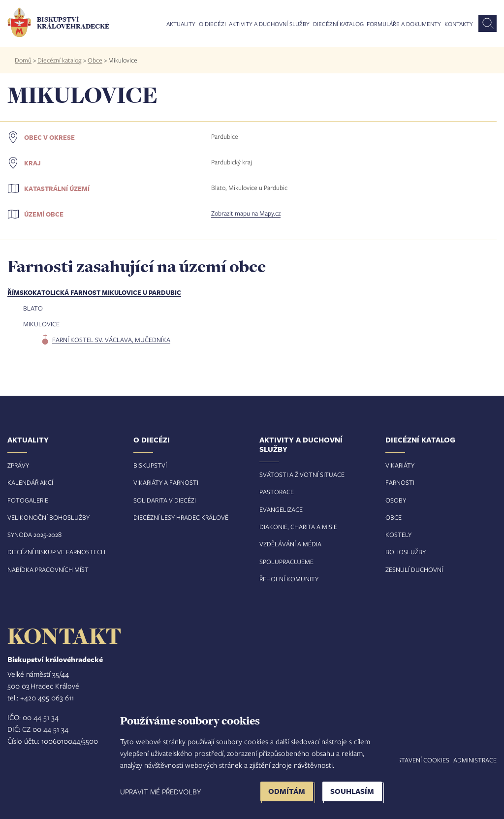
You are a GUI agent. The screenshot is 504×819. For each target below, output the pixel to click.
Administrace (475, 760)
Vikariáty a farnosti (166, 482)
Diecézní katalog (338, 24)
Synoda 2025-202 (33, 535)
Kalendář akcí (30, 482)
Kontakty (459, 24)
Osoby (396, 500)
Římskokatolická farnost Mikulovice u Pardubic (94, 292)
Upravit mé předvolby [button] (160, 791)
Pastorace (277, 492)
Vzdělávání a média (290, 544)
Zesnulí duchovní (414, 569)
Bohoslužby (406, 552)
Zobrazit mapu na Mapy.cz (246, 213)
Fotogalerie (28, 500)
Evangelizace (281, 509)
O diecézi (212, 24)
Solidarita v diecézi (165, 500)
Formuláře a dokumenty (404, 24)
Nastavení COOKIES (419, 760)
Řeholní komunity (289, 579)
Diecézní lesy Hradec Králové (181, 517)
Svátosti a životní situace (302, 474)
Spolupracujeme (286, 562)
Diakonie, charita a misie (298, 527)
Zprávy (18, 465)
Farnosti (400, 482)
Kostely (398, 535)
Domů (23, 60)
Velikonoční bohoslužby (48, 517)
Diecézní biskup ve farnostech (56, 552)
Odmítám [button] (287, 791)
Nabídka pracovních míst (48, 569)
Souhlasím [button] (352, 791)
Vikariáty (400, 465)
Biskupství (150, 465)
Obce (95, 60)
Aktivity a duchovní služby (269, 24)
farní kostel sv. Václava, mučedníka (111, 340)
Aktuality (181, 24)
